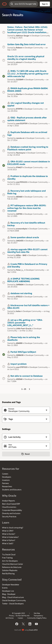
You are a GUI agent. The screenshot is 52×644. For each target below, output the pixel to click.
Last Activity (14, 437)
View (10, 445)
